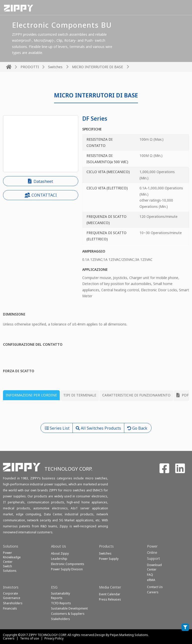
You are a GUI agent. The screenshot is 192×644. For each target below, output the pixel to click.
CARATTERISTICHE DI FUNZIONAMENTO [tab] (136, 395)
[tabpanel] (96, 414)
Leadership (59, 559)
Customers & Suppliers (68, 614)
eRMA (151, 580)
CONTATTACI (41, 195)
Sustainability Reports (60, 596)
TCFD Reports (61, 603)
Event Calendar (110, 594)
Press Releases (110, 599)
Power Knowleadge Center (12, 557)
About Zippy (60, 553)
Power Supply (109, 559)
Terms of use (29, 638)
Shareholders (13, 603)
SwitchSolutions (10, 568)
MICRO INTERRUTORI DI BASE (97, 67)
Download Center (154, 567)
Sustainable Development (69, 608)
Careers (9, 638)
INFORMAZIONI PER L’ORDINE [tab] (31, 395)
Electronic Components (68, 564)
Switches (55, 67)
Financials (10, 608)
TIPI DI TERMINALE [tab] (80, 395)
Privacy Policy (54, 638)
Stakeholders (60, 619)
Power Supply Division (67, 569)
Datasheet (40, 181)
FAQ (150, 575)
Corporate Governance (12, 596)
